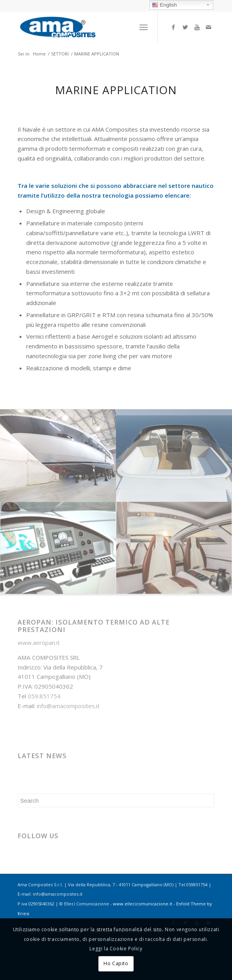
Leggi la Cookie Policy (116, 949)
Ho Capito (116, 963)
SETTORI (60, 54)
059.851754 (44, 696)
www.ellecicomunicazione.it (143, 904)
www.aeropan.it (39, 643)
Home (39, 54)
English (164, 5)
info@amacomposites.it (68, 706)
